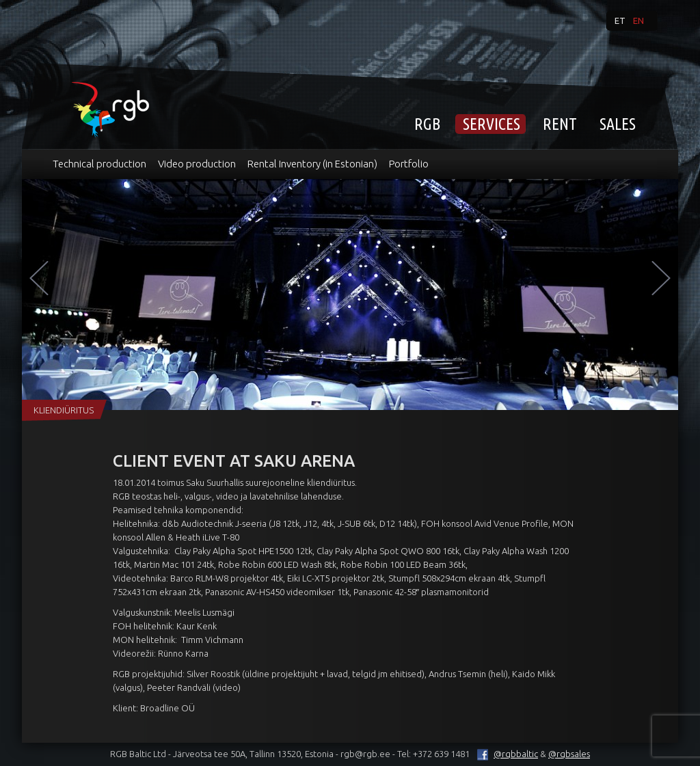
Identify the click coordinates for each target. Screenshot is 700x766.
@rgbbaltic (505, 754)
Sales (618, 124)
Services (492, 124)
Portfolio (409, 164)
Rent (560, 124)
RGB (427, 124)
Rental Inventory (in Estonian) (312, 164)
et (620, 20)
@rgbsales (569, 754)
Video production (197, 164)
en (638, 20)
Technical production (99, 164)
